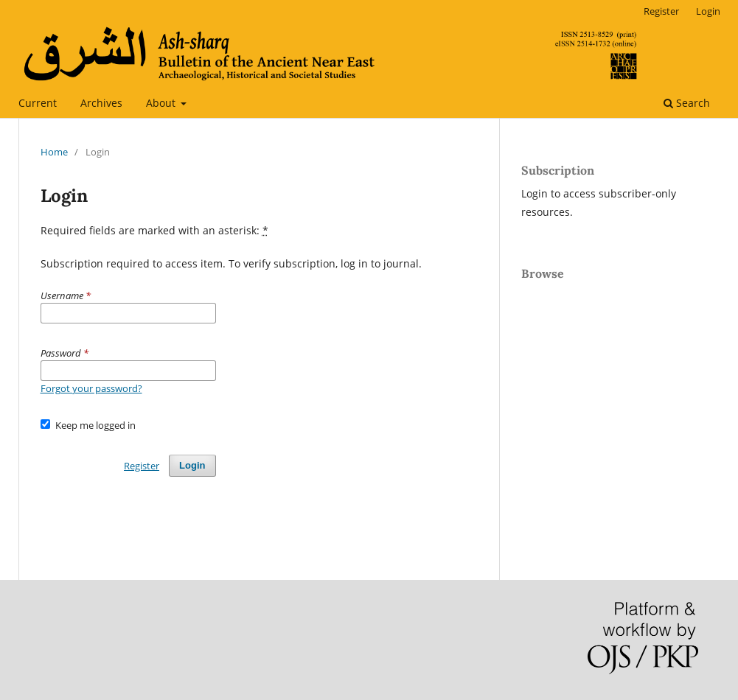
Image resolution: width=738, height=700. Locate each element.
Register (661, 11)
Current (38, 103)
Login (708, 11)
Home (54, 152)
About (162, 103)
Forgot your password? (91, 388)
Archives (101, 103)
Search (687, 103)
